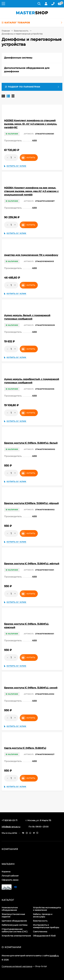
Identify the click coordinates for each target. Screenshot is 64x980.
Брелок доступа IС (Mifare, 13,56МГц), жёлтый (32, 564)
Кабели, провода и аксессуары (43, 915)
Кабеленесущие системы (15, 925)
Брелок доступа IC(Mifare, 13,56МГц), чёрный (31, 503)
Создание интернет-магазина (17, 966)
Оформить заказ (10, 880)
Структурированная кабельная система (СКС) (15, 930)
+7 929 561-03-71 (9, 820)
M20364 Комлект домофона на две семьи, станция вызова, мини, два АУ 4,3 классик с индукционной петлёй (31, 191)
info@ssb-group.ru (11, 827)
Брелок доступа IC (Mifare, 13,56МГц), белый (31, 443)
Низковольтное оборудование (10, 909)
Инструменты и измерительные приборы (46, 926)
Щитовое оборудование (14, 921)
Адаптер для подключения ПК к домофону (31, 255)
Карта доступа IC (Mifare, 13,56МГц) (25, 748)
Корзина (6, 872)
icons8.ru (54, 956)
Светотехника (40, 932)
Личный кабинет (10, 876)
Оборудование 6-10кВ (44, 936)
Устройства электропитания (16, 936)
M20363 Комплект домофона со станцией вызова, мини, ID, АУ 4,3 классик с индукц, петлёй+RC (31, 124)
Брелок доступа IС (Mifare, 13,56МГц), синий (31, 688)
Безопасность (21, 31)
